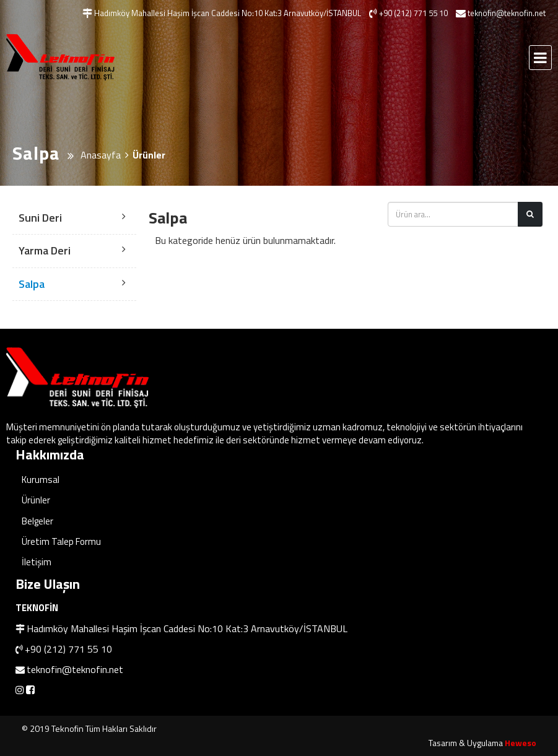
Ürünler (36, 500)
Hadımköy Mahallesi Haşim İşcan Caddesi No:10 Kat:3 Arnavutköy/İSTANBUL (187, 628)
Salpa (32, 284)
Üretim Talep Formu (61, 541)
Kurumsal (41, 480)
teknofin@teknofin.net (75, 669)
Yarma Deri (45, 250)
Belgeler (37, 521)
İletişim (37, 562)
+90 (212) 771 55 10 (68, 649)
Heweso (521, 743)
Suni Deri (40, 218)
